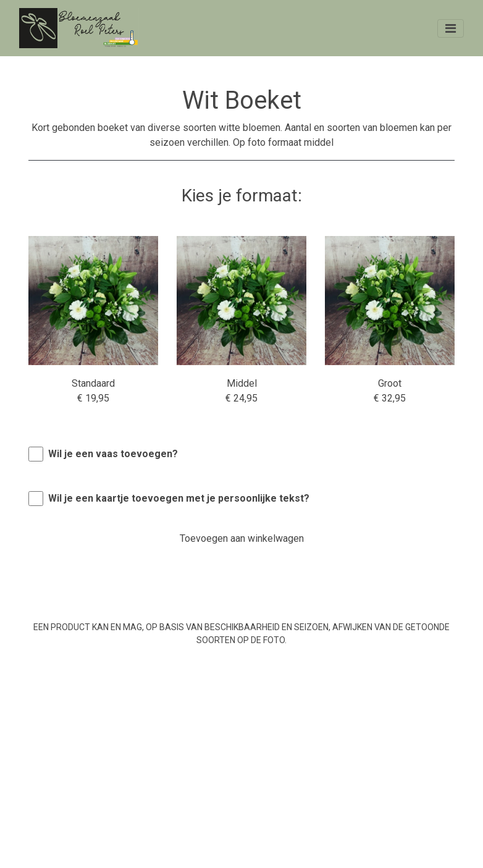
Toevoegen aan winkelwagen (242, 538)
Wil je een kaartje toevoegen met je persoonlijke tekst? (179, 498)
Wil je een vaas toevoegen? (113, 454)
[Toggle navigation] (451, 28)
